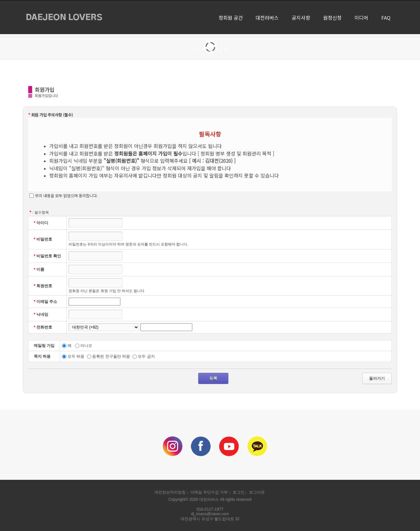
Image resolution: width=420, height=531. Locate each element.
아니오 (84, 346)
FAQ (386, 18)
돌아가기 (377, 378)
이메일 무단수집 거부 (209, 492)
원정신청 (332, 18)
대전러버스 (267, 18)
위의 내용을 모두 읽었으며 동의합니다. (64, 196)
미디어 (361, 18)
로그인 (239, 492)
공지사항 (301, 18)
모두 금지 (144, 356)
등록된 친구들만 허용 (108, 356)
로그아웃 (257, 492)
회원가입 (45, 90)
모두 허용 (73, 356)
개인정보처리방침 (170, 492)
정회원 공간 (231, 18)
